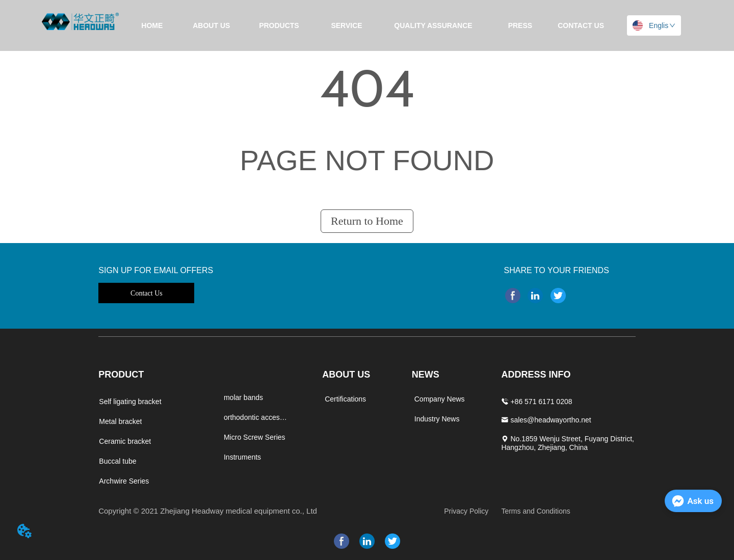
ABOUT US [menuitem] (211, 25)
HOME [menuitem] (152, 25)
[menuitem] (279, 25)
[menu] (367, 25)
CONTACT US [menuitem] (581, 25)
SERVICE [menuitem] (346, 25)
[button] (279, 25)
